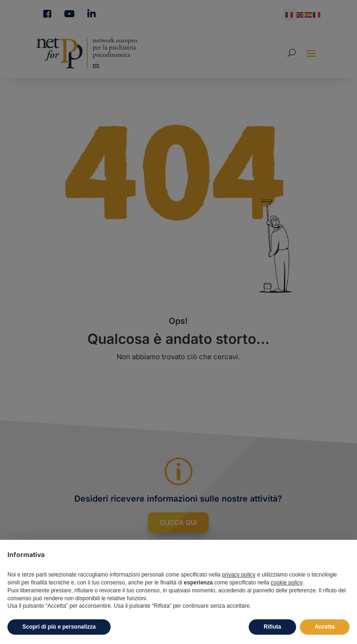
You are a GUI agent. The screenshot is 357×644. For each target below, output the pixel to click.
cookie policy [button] (286, 583)
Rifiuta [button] (272, 627)
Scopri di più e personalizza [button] (59, 627)
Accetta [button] (325, 627)
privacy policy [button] (239, 575)
